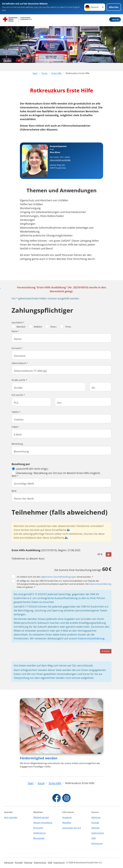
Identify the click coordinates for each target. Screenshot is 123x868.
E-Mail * (15, 427)
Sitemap (95, 828)
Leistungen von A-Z (72, 828)
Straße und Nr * (19, 380)
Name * (15, 331)
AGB (93, 838)
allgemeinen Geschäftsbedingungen (59, 577)
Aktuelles (67, 822)
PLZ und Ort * (18, 395)
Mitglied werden (41, 817)
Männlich (19, 327)
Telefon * (16, 412)
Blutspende (39, 838)
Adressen (96, 817)
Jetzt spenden (11, 817)
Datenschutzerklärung (100, 584)
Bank (14, 491)
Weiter (106, 651)
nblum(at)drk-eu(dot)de (60, 160)
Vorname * (17, 348)
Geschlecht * (18, 323)
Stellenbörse (39, 833)
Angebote (67, 817)
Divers (51, 327)
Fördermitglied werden (39, 758)
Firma (65, 327)
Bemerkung (17, 444)
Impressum (97, 843)
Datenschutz (98, 833)
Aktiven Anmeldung (43, 822)
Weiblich (35, 327)
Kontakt (95, 822)
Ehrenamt (38, 828)
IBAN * (15, 476)
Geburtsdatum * (20, 363)
